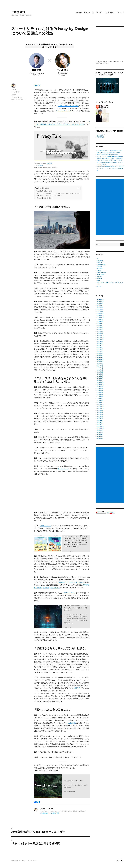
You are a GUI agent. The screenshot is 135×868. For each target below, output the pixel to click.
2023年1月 (100, 357)
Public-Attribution (102, 273)
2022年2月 (100, 379)
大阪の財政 (72, 723)
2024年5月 (100, 328)
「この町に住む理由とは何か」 (45, 191)
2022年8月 (100, 367)
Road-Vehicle (110, 13)
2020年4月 (100, 420)
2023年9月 (100, 341)
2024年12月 (100, 314)
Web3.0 (99, 13)
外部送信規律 (101, 137)
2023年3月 (100, 353)
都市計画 (77, 688)
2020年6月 (100, 416)
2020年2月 (100, 424)
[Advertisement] (110, 207)
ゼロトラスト (55, 588)
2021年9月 (100, 387)
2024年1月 (100, 333)
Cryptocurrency (101, 265)
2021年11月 (100, 385)
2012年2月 (100, 438)
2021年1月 (100, 403)
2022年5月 (100, 373)
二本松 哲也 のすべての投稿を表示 (50, 813)
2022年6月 (100, 371)
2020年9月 (100, 410)
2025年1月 (100, 312)
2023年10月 (100, 339)
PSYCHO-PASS (69, 593)
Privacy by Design (17, 97)
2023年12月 (100, 335)
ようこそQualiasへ (102, 135)
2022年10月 (100, 363)
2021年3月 (100, 399)
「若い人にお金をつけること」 (45, 198)
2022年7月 (100, 369)
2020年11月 (100, 406)
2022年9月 (100, 365)
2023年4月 (100, 351)
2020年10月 (100, 408)
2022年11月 (100, 361)
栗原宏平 (49, 163)
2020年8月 (100, 412)
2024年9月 (100, 320)
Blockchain (100, 261)
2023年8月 (100, 343)
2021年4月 (100, 397)
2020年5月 (100, 418)
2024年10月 (100, 318)
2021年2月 (100, 401)
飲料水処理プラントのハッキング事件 (70, 582)
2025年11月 (100, 300)
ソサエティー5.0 (45, 526)
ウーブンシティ (63, 469)
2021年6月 (100, 393)
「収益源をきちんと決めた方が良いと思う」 (49, 196)
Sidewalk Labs (16, 99)
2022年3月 (100, 377)
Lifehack (121, 13)
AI (93, 13)
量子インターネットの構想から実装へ (107, 154)
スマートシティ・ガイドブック (68, 106)
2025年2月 (100, 310)
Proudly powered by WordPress (28, 861)
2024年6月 (100, 326)
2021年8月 (100, 389)
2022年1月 (100, 381)
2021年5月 (100, 395)
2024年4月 (100, 329)
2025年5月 (100, 304)
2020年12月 (100, 405)
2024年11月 (100, 316)
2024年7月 (100, 324)
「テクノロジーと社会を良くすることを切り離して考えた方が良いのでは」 (58, 193)
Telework (100, 278)
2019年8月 (100, 430)
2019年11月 (100, 428)
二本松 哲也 (18, 12)
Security (79, 13)
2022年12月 (100, 359)
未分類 (99, 286)
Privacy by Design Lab (64, 111)
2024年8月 (100, 322)
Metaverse (100, 269)
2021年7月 (100, 391)
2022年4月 (100, 375)
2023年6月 (100, 347)
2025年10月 (100, 302)
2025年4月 (100, 306)
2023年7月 (100, 345)
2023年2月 (100, 355)
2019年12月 (100, 426)
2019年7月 (100, 432)
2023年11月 (100, 337)
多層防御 (46, 588)
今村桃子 (41, 165)
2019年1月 (100, 434)
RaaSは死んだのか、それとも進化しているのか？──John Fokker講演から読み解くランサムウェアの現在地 (110, 162)
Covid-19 (100, 263)
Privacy (87, 13)
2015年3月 (100, 436)
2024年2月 (100, 331)
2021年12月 (100, 383)
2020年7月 (100, 414)
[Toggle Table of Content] (78, 188)
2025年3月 (100, 308)
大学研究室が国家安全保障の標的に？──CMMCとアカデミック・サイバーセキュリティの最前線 (110, 168)
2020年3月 (100, 422)
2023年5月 (100, 349)
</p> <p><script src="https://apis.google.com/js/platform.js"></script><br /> (110, 43)
